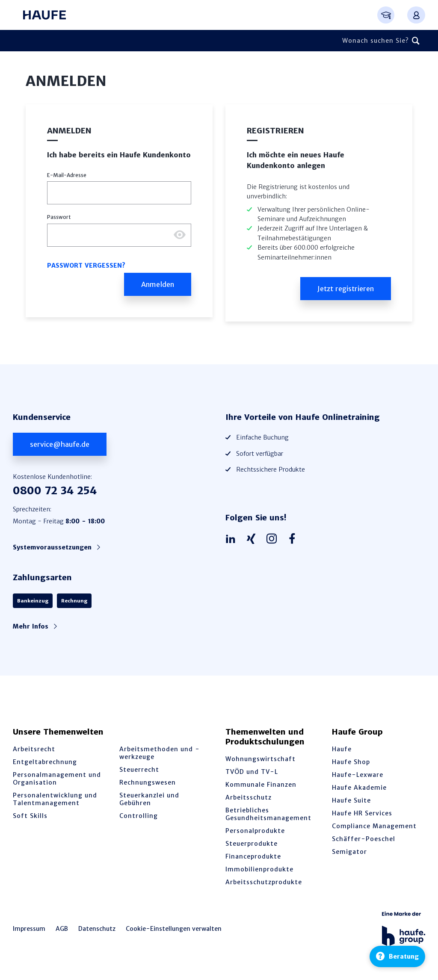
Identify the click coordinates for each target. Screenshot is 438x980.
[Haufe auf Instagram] (274, 539)
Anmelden (69, 131)
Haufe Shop (351, 762)
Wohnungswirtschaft (260, 759)
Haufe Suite (351, 800)
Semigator (349, 852)
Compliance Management (374, 826)
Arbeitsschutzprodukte (264, 882)
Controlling (139, 816)
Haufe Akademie (359, 788)
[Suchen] (416, 41)
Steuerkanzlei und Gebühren (149, 799)
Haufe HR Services (362, 813)
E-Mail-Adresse (67, 175)
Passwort (59, 217)
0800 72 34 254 (55, 491)
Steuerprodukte (252, 844)
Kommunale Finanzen (261, 785)
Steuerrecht (139, 770)
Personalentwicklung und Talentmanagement (55, 799)
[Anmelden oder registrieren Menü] (416, 15)
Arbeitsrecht (34, 749)
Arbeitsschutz (249, 797)
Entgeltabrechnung (45, 762)
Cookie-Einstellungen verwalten (174, 929)
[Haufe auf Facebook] (294, 539)
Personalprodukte (255, 831)
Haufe (342, 749)
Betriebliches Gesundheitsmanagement (268, 814)
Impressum (29, 929)
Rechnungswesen (148, 782)
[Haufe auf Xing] (253, 539)
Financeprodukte (253, 856)
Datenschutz (97, 929)
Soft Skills (30, 816)
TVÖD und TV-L (252, 772)
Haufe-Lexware (358, 775)
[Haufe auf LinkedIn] (233, 539)
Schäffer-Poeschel (364, 839)
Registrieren (275, 131)
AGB (62, 929)
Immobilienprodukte (259, 869)
